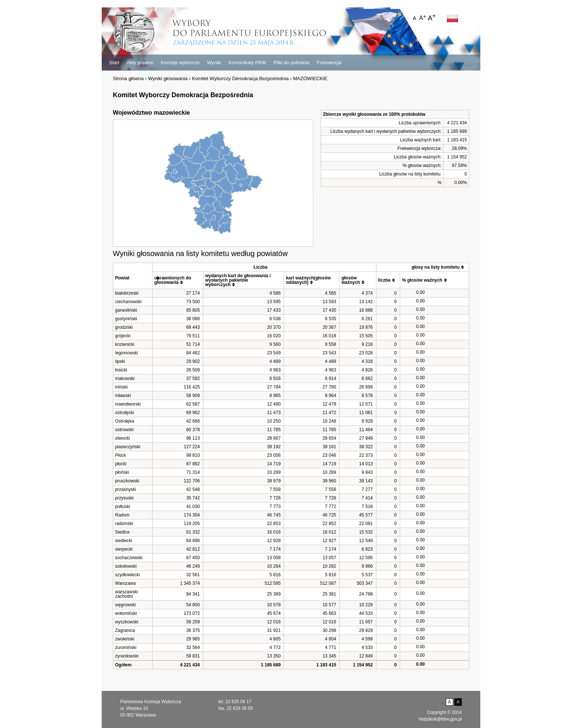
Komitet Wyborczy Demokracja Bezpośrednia (240, 78)
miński (121, 387)
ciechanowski (128, 302)
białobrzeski (127, 293)
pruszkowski (127, 481)
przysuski (124, 498)
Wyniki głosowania (168, 78)
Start (114, 63)
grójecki (123, 336)
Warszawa (125, 583)
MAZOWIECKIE (310, 78)
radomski (124, 524)
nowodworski (128, 404)
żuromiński (126, 647)
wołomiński (126, 613)
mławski (123, 396)
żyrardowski (127, 656)
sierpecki (124, 549)
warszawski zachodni (126, 594)
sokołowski (126, 566)
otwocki (122, 438)
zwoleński (125, 639)
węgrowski (125, 605)
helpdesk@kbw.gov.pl (440, 719)
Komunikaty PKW (247, 63)
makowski (125, 378)
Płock (120, 455)
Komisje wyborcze (180, 63)
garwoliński (126, 310)
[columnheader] (133, 276)
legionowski (127, 353)
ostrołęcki (125, 413)
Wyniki (214, 63)
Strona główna (128, 78)
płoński (122, 472)
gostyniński (126, 319)
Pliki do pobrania (291, 63)
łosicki (121, 370)
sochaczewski (129, 558)
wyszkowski (127, 622)
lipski (120, 361)
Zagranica (125, 630)
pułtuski (123, 506)
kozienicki (125, 344)
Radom (122, 515)
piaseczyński (128, 447)
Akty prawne (140, 63)
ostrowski (124, 430)
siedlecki (124, 541)
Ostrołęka (125, 421)
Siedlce (122, 532)
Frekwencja (329, 63)
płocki (121, 464)
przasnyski (126, 489)
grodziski (124, 327)
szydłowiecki (127, 575)
